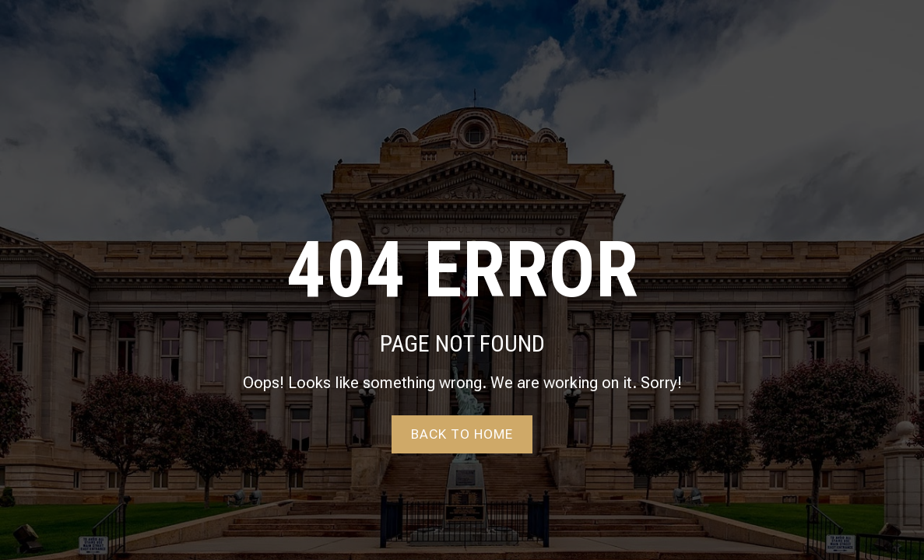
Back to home (462, 434)
